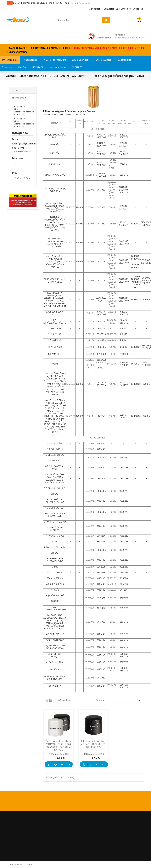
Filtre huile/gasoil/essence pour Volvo (23, 143)
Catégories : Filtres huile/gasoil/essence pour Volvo (23, 123)
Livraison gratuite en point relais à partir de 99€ (120, 38)
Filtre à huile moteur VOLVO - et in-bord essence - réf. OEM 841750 (59, 745)
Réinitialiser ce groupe (23, 152)
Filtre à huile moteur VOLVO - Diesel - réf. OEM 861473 (94, 744)
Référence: (54, 754)
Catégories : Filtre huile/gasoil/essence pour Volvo (23, 110)
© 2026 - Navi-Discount (19, 864)
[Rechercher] (82, 20)
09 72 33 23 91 (83, 3)
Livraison (120, 35)
